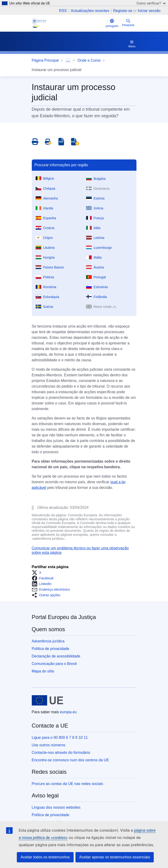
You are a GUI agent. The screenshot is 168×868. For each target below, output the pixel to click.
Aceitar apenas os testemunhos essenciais (115, 857)
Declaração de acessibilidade (56, 656)
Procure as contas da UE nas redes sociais (68, 784)
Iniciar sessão (149, 11)
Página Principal (45, 60)
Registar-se (123, 11)
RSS (63, 11)
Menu (132, 44)
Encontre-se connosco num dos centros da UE (70, 760)
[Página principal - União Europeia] (48, 700)
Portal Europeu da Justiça (64, 617)
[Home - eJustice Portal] (39, 23)
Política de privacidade (51, 649)
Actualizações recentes (90, 11)
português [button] (112, 23)
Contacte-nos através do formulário (61, 753)
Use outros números (49, 745)
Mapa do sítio (43, 671)
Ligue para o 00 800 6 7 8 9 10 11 (60, 738)
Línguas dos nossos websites (56, 807)
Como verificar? (151, 3)
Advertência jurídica (48, 641)
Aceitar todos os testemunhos (45, 857)
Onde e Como (89, 60)
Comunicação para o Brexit (54, 664)
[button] (38, 573)
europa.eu (68, 712)
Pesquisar (128, 23)
